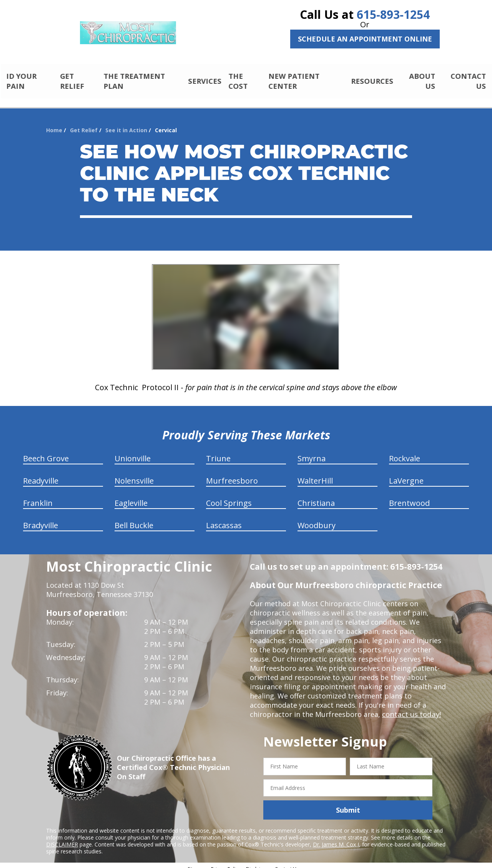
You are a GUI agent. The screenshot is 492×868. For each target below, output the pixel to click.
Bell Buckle (134, 519)
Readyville (41, 474)
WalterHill (315, 474)
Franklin (38, 496)
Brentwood (409, 496)
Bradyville (41, 519)
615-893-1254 (393, 14)
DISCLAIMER (62, 838)
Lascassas (224, 519)
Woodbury (317, 519)
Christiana (316, 496)
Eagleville (131, 496)
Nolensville (134, 474)
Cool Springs (229, 496)
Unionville (133, 452)
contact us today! (411, 708)
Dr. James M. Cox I (336, 838)
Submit (348, 803)
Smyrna (312, 452)
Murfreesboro (232, 474)
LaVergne (406, 474)
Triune (218, 452)
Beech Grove (46, 452)
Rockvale (405, 452)
